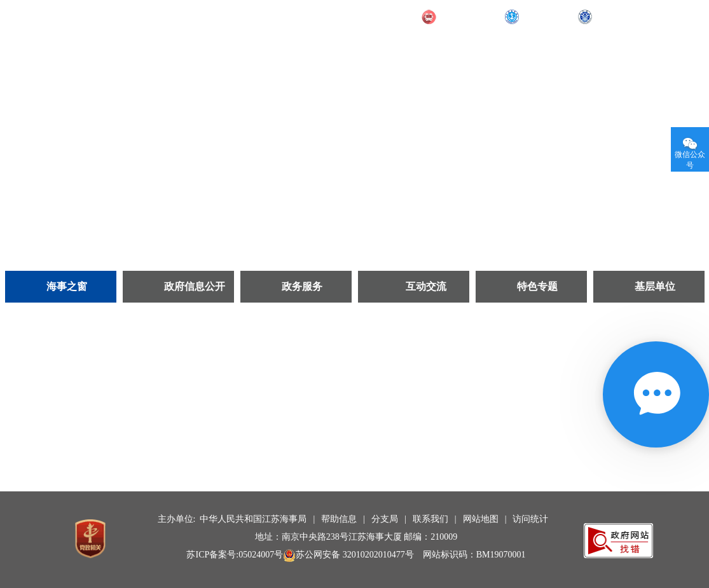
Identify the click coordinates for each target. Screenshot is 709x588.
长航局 (609, 17)
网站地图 (481, 519)
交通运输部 (463, 17)
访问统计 (530, 519)
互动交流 (426, 286)
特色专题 (537, 286)
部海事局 (541, 17)
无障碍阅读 (662, 16)
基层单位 (655, 286)
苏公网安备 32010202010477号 (348, 555)
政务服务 (302, 286)
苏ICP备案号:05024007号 (235, 555)
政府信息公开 (195, 286)
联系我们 (430, 519)
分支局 (385, 519)
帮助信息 (339, 519)
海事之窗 (67, 286)
